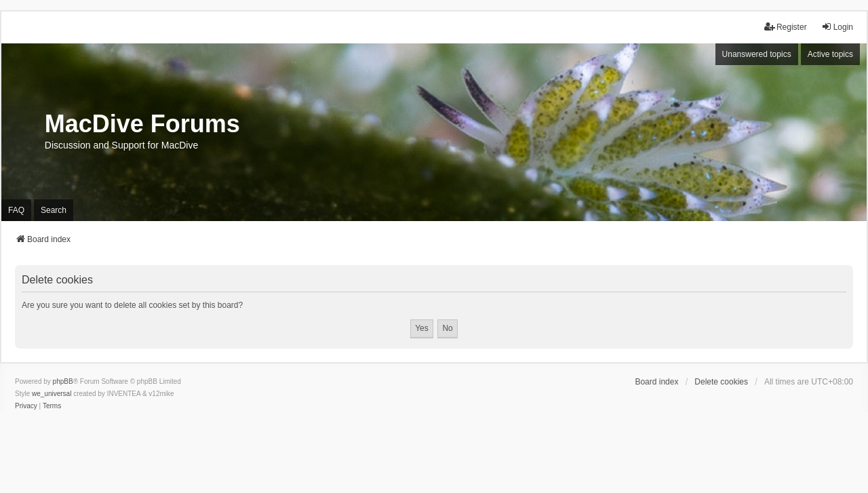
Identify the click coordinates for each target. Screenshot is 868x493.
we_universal (52, 394)
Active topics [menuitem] (830, 54)
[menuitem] (26, 406)
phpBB (63, 381)
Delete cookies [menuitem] (721, 382)
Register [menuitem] (786, 27)
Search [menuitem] (54, 210)
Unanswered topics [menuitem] (757, 54)
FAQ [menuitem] (16, 210)
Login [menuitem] (837, 27)
